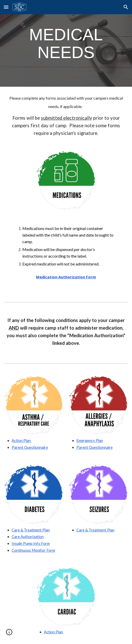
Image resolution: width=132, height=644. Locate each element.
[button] (6, 7)
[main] (66, 43)
